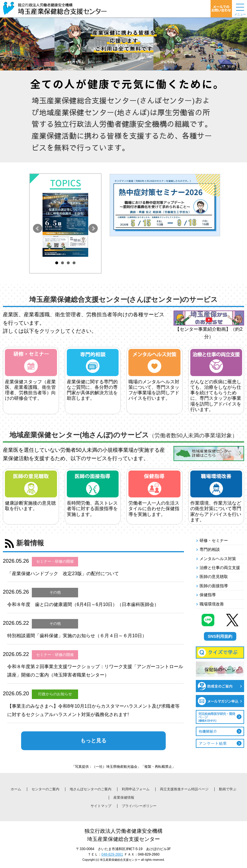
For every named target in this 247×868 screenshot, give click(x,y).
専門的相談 (210, 549)
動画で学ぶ (228, 789)
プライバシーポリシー (139, 806)
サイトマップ (101, 806)
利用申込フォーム (136, 789)
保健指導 (208, 595)
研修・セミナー (214, 540)
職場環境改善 (212, 604)
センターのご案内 (45, 789)
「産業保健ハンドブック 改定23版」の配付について (63, 574)
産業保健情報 (124, 798)
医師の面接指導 (214, 586)
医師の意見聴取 (214, 577)
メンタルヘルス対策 (218, 559)
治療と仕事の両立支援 (220, 568)
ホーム (16, 789)
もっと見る (93, 741)
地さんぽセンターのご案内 (91, 789)
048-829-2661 (112, 854)
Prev (38, 228)
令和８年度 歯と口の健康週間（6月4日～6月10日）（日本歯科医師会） (83, 604)
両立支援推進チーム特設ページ (184, 789)
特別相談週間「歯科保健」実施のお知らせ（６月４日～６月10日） (77, 636)
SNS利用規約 (220, 636)
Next (93, 228)
